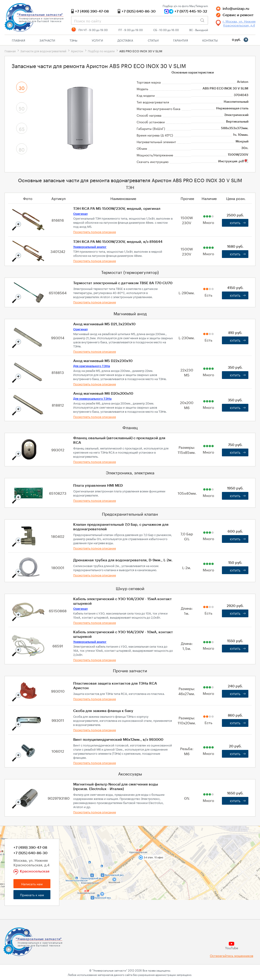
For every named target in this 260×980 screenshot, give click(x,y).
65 (22, 129)
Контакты (210, 40)
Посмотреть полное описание (95, 231)
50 (22, 108)
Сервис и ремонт (238, 15)
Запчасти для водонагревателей (43, 51)
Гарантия (181, 40)
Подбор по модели (101, 51)
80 (22, 149)
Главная (18, 40)
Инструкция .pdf (233, 161)
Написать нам (32, 884)
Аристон (77, 51)
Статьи (153, 40)
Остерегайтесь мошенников (231, 955)
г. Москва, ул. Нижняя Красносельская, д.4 (239, 23)
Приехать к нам (32, 895)
